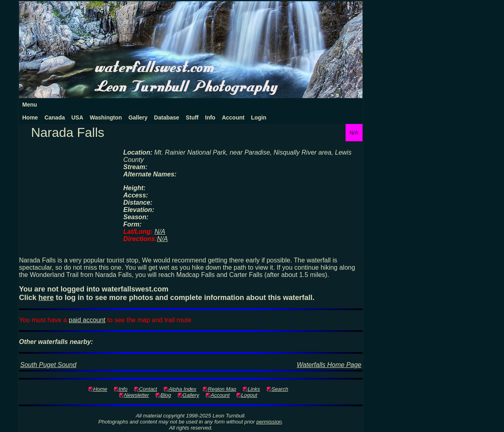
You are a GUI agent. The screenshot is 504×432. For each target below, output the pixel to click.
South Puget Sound (48, 365)
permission (269, 422)
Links (254, 389)
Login (259, 117)
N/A (160, 232)
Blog (166, 395)
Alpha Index (182, 389)
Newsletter (136, 395)
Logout (249, 395)
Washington (106, 117)
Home (30, 117)
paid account (87, 320)
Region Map (222, 389)
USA (77, 117)
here (46, 298)
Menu (30, 105)
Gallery (138, 117)
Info (210, 117)
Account (233, 117)
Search (280, 389)
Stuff (192, 117)
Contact (148, 389)
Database (167, 117)
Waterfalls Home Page (329, 365)
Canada (55, 117)
